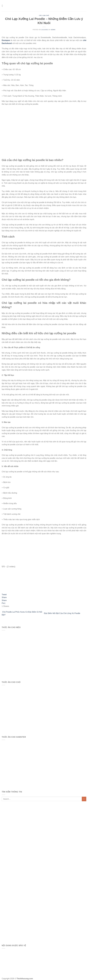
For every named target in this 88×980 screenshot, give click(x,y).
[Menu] (3, 6)
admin (53, 30)
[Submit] (84, 799)
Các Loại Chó (44, 15)
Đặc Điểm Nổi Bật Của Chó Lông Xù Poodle (62, 613)
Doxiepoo (6, 40)
